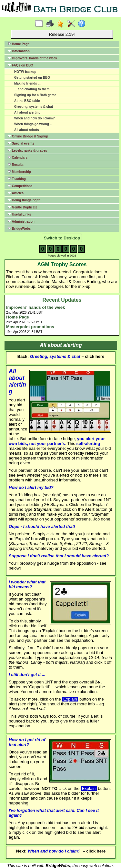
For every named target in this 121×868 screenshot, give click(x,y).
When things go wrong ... (33, 124)
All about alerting (27, 112)
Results (16, 165)
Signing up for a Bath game (35, 95)
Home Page (19, 44)
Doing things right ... (25, 200)
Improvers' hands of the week (32, 58)
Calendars (18, 157)
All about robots (27, 130)
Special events (21, 143)
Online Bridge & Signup (28, 136)
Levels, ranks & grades (27, 150)
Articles (16, 193)
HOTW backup (25, 72)
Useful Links (19, 214)
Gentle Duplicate (23, 207)
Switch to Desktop (62, 238)
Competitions (20, 186)
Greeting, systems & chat (34, 107)
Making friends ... (27, 83)
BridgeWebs (19, 228)
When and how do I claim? (35, 118)
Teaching (17, 179)
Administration (21, 221)
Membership (19, 172)
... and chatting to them (32, 89)
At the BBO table (27, 101)
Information (19, 51)
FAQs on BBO (20, 65)
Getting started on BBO (32, 78)
